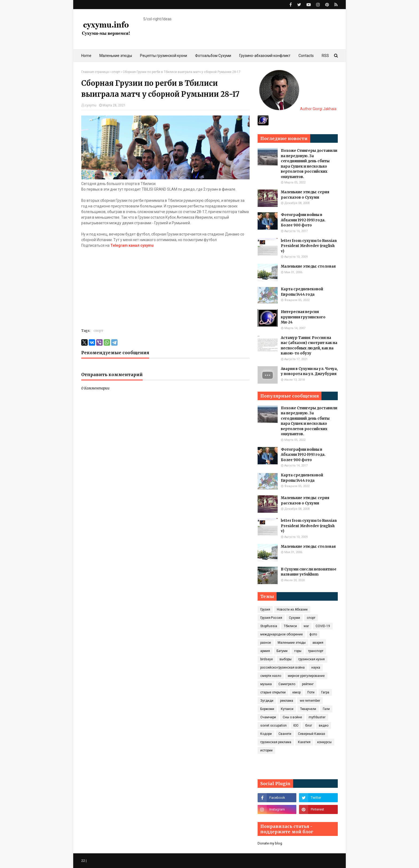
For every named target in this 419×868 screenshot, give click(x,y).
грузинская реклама (276, 742)
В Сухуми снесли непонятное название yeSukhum (309, 572)
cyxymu (91, 105)
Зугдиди (267, 701)
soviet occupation (273, 726)
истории (266, 750)
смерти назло (271, 676)
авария (318, 643)
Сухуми (294, 618)
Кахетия (304, 742)
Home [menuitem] (86, 56)
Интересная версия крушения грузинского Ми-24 (303, 317)
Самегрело (287, 684)
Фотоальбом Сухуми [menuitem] (213, 56)
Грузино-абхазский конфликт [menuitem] (265, 56)
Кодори (266, 734)
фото (313, 634)
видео (324, 726)
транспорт (316, 651)
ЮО (296, 726)
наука (316, 668)
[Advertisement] (165, 286)
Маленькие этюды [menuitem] (116, 56)
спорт (116, 72)
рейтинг (308, 684)
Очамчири (268, 717)
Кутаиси (287, 709)
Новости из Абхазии (292, 609)
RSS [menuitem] (325, 56)
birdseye (267, 659)
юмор (296, 692)
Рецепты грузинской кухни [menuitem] (164, 56)
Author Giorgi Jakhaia (298, 109)
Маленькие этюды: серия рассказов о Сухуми (305, 195)
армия (265, 651)
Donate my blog (270, 843)
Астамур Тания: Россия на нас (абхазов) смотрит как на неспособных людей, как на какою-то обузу (309, 346)
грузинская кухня (311, 659)
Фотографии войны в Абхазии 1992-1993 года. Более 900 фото (303, 220)
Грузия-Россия (271, 618)
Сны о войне (292, 717)
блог (309, 726)
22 (83, 861)
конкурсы (324, 742)
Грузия (265, 609)
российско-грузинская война (282, 668)
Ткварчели (308, 709)
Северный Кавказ (312, 734)
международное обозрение (282, 634)
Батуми (282, 651)
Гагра (325, 692)
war (306, 626)
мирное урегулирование (306, 676)
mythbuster (317, 717)
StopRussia (269, 626)
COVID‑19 (323, 626)
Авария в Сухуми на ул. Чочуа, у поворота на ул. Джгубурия (309, 371)
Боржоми (267, 709)
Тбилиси (290, 626)
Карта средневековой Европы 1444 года (302, 292)
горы (298, 651)
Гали (326, 709)
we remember (310, 701)
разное (266, 643)
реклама (287, 701)
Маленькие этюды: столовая (308, 266)
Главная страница (95, 72)
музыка (266, 684)
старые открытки (273, 692)
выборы (286, 659)
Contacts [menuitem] (306, 56)
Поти (311, 692)
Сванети (285, 734)
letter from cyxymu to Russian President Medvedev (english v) (309, 246)
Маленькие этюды (292, 643)
